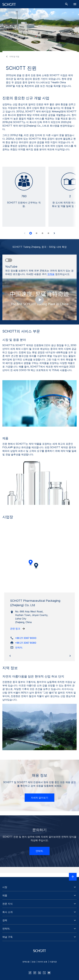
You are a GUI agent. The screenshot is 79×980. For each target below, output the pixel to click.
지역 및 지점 (14, 57)
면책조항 (26, 962)
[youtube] (49, 973)
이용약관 (53, 962)
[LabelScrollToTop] (73, 877)
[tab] (31, 233)
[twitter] (44, 973)
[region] (39, 561)
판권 (34, 962)
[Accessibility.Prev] (25, 233)
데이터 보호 (43, 962)
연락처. (39, 851)
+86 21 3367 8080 (26, 643)
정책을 (51, 274)
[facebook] (30, 973)
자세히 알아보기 (39, 798)
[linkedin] (39, 973)
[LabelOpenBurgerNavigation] (75, 4)
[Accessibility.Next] (54, 233)
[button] (39, 887)
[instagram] (35, 973)
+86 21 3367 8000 (26, 638)
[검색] (67, 4)
